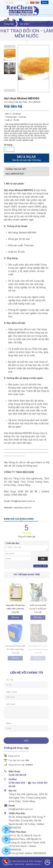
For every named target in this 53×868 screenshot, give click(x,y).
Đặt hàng (15, 617)
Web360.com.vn (31, 864)
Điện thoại (10, 692)
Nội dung (9, 704)
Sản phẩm (24, 24)
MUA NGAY (27, 158)
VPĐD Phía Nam (17, 832)
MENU (45, 2)
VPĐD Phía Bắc (16, 813)
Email (7, 723)
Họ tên (8, 680)
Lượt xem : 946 (41, 566)
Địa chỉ (12, 791)
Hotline (12, 779)
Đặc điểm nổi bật (15, 174)
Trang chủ (9, 24)
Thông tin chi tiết (16, 169)
